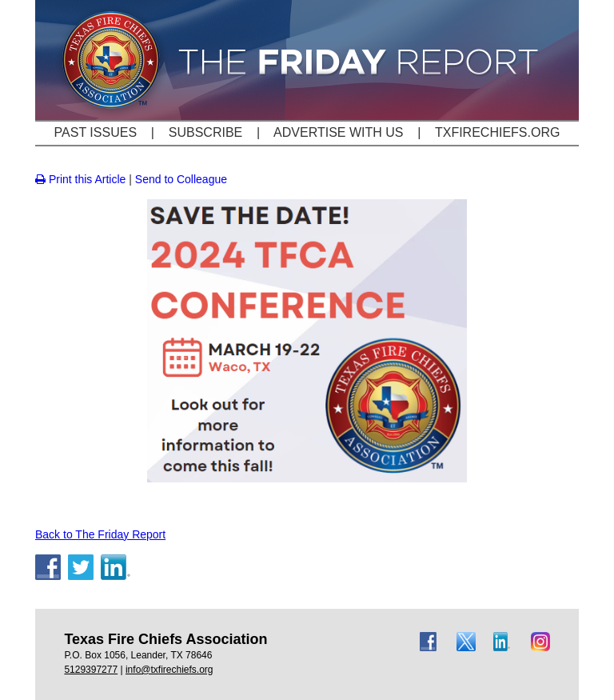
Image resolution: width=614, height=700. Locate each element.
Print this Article (80, 179)
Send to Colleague (181, 179)
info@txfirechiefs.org (169, 670)
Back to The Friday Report (100, 534)
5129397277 (91, 670)
